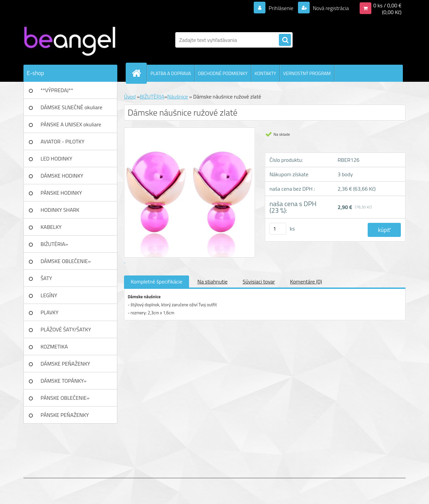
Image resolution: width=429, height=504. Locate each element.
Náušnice (178, 97)
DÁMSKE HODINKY (62, 176)
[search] (285, 40)
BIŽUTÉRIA (152, 97)
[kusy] (278, 229)
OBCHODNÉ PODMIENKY (223, 73)
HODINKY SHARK (60, 210)
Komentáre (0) (306, 281)
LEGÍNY (49, 295)
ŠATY (46, 278)
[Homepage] (139, 73)
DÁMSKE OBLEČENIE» (66, 261)
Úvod (130, 97)
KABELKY (51, 227)
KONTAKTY (265, 73)
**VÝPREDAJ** (57, 90)
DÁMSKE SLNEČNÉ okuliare (71, 107)
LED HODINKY (56, 159)
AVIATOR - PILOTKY (63, 141)
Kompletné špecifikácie (157, 281)
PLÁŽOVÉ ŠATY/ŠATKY (66, 329)
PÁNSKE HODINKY (61, 193)
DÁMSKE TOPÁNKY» (64, 381)
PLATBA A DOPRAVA (171, 73)
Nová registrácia (330, 8)
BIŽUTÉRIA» (54, 244)
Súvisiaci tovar (259, 281)
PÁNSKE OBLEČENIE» (65, 398)
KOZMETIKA (54, 346)
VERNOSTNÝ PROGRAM (307, 73)
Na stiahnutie (212, 281)
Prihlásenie (281, 8)
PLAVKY (49, 312)
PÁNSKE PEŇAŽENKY (65, 415)
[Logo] (70, 40)
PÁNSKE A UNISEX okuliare (71, 124)
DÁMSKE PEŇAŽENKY (65, 364)
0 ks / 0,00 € (387, 5)
